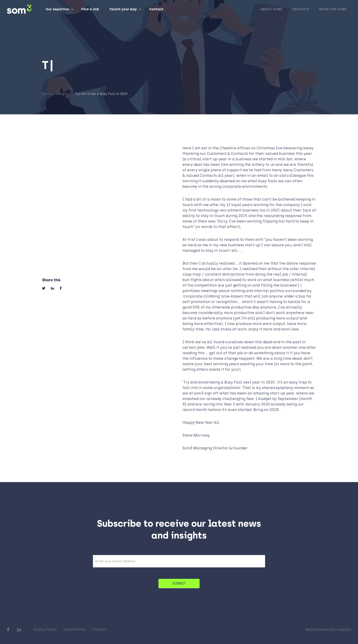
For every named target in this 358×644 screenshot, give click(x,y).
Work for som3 (333, 9)
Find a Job (90, 9)
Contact (156, 9)
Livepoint (344, 630)
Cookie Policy (75, 629)
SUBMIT (179, 586)
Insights (301, 9)
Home (47, 94)
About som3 (271, 9)
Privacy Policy (45, 629)
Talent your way (123, 9)
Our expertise (57, 9)
